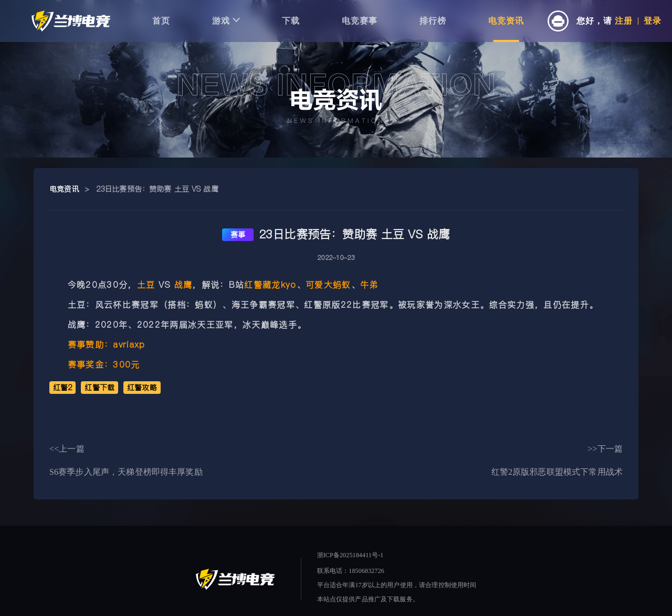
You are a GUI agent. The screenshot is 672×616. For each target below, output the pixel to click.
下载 (291, 21)
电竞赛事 (360, 21)
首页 (161, 21)
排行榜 (433, 21)
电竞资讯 (506, 21)
